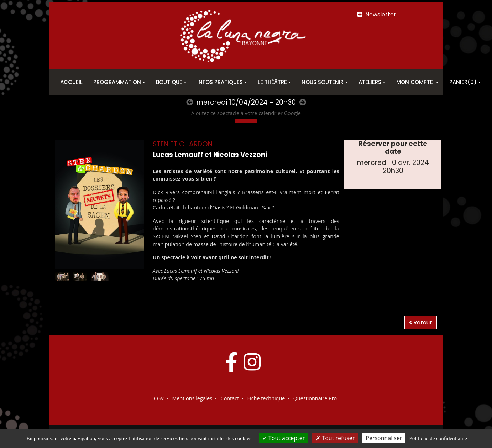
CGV (159, 398)
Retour (421, 322)
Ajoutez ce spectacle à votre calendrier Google (246, 113)
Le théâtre (272, 82)
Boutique (169, 82)
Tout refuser (335, 438)
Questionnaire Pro (315, 398)
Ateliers (370, 82)
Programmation (117, 82)
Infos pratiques (220, 82)
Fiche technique (266, 398)
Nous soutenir (323, 82)
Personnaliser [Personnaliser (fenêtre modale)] (384, 438)
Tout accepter (284, 438)
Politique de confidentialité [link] (438, 438)
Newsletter (377, 14)
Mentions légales (192, 398)
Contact (230, 398)
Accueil (71, 82)
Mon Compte (415, 82)
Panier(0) (463, 82)
